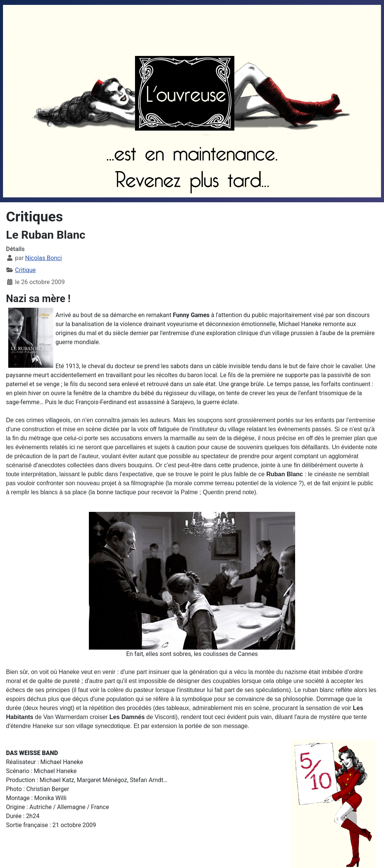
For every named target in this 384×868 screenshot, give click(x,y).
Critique (25, 270)
